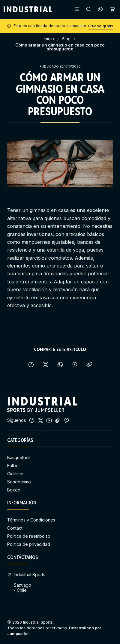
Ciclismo (15, 474)
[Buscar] (89, 9)
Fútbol (13, 466)
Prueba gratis (101, 26)
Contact (15, 528)
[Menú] (77, 9)
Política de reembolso (29, 536)
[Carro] (112, 9)
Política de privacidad (29, 544)
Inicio (49, 39)
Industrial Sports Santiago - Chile (26, 582)
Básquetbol (18, 457)
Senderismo (19, 482)
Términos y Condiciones (31, 520)
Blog (66, 39)
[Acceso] (100, 9)
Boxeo (14, 490)
